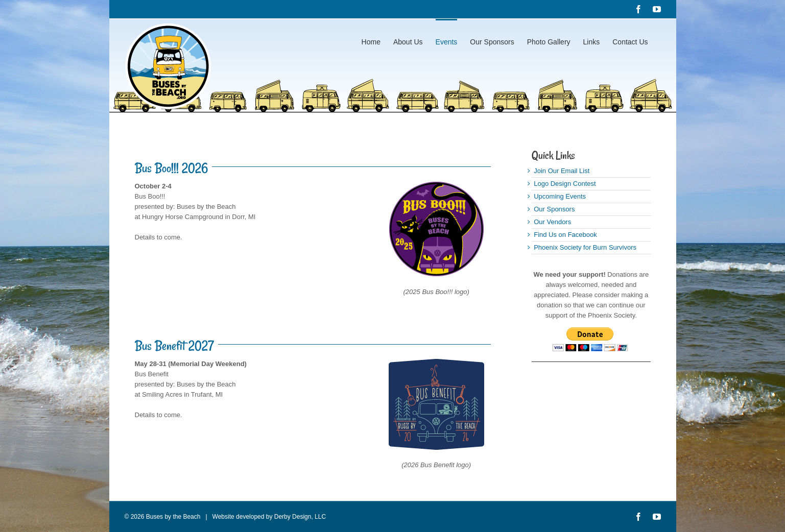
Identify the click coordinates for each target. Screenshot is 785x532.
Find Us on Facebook (565, 235)
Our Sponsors (554, 209)
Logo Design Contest (565, 184)
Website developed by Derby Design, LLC (267, 517)
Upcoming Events (560, 196)
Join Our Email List (562, 171)
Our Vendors (552, 222)
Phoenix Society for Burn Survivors (585, 247)
